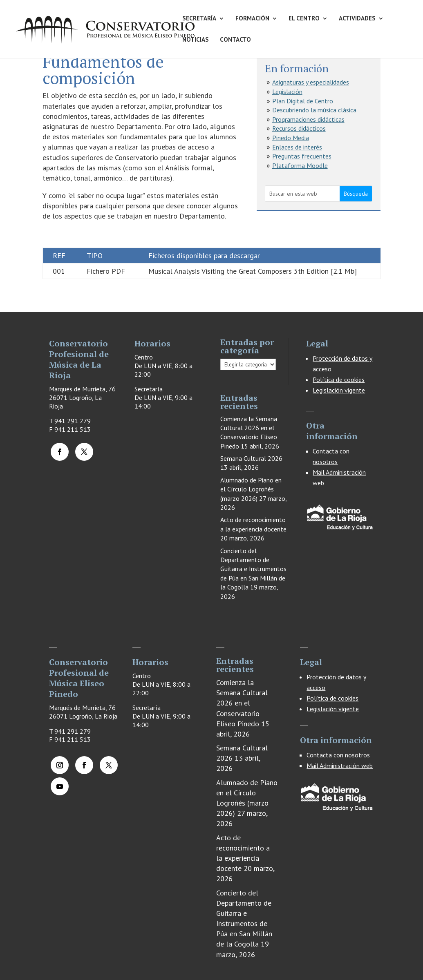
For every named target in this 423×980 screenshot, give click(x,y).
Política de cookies (339, 379)
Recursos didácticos (299, 128)
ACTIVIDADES (357, 19)
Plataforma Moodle (300, 165)
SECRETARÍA (199, 19)
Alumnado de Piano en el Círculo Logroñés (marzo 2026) (251, 489)
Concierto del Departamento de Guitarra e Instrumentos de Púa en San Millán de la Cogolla (253, 569)
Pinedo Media (291, 138)
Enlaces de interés (297, 147)
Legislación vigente (339, 390)
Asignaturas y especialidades (311, 82)
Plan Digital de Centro (303, 101)
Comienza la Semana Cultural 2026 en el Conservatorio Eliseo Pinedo (242, 703)
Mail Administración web (340, 766)
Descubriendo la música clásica (314, 110)
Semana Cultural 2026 (251, 458)
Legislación (287, 92)
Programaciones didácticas (308, 119)
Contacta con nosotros (338, 755)
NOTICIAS (196, 40)
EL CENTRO (304, 19)
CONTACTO (235, 40)
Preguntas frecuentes (302, 156)
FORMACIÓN (252, 19)
